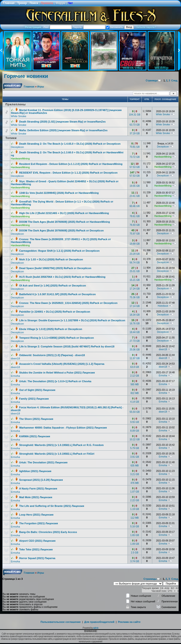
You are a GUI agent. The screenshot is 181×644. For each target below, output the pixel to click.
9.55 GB (135, 422)
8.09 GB (135, 431)
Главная (9, 3)
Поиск (34, 3)
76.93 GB (135, 225)
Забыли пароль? (146, 27)
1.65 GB (135, 535)
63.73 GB (135, 125)
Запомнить (115, 27)
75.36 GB (135, 297)
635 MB (135, 466)
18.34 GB (135, 315)
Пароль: (89, 27)
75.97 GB (135, 234)
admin (96, 628)
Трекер (22, 3)
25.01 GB (135, 271)
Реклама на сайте (129, 622)
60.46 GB (135, 206)
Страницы (152, 81)
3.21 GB (135, 474)
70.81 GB (135, 147)
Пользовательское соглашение (61, 622)
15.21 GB (135, 280)
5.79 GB (135, 448)
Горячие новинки (26, 76)
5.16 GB (135, 527)
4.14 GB (135, 402)
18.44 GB (135, 332)
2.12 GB (135, 376)
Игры (41, 87)
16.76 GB (135, 324)
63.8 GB (135, 367)
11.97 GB (135, 358)
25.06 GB (135, 350)
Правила (47, 3)
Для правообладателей (99, 622)
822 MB (135, 393)
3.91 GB (135, 457)
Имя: (58, 27)
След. (175, 81)
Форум (60, 3)
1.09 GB (135, 544)
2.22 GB (135, 500)
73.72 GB (135, 157)
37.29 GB (135, 133)
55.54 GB (135, 412)
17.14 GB (135, 306)
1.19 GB (135, 509)
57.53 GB (135, 167)
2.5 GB (135, 553)
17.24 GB (135, 289)
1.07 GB (135, 492)
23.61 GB (135, 196)
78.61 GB (135, 216)
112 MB (135, 518)
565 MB (135, 384)
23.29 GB (135, 254)
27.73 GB (135, 341)
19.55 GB (135, 186)
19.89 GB (135, 244)
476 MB (135, 483)
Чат (70, 3)
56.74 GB (135, 263)
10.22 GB (135, 439)
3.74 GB (135, 561)
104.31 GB (135, 115)
